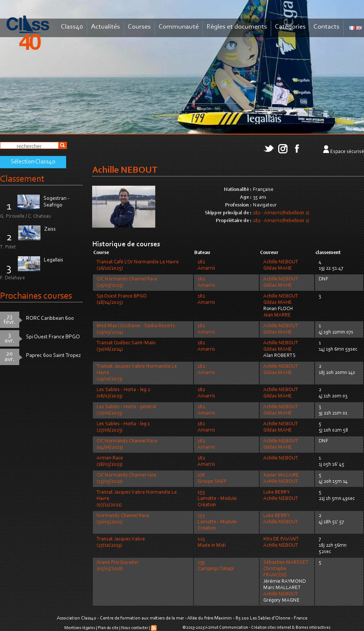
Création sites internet (271, 628)
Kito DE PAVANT (281, 539)
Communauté (179, 27)
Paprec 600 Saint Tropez (53, 356)
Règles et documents (237, 27)
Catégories (290, 27)
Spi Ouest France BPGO (53, 337)
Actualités (105, 27)
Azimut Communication (227, 628)
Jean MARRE (277, 315)
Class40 (72, 27)
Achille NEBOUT (281, 262)
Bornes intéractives (313, 628)
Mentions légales (80, 628)
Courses (139, 27)
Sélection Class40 (33, 162)
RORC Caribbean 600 (50, 318)
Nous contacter (135, 628)
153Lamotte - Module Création (217, 499)
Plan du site (108, 628)
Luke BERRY (277, 492)
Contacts (326, 27)
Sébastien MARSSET (286, 563)
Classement (22, 179)
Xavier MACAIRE (281, 475)
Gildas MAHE (278, 269)
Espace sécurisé (347, 152)
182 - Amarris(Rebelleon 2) (281, 213)
